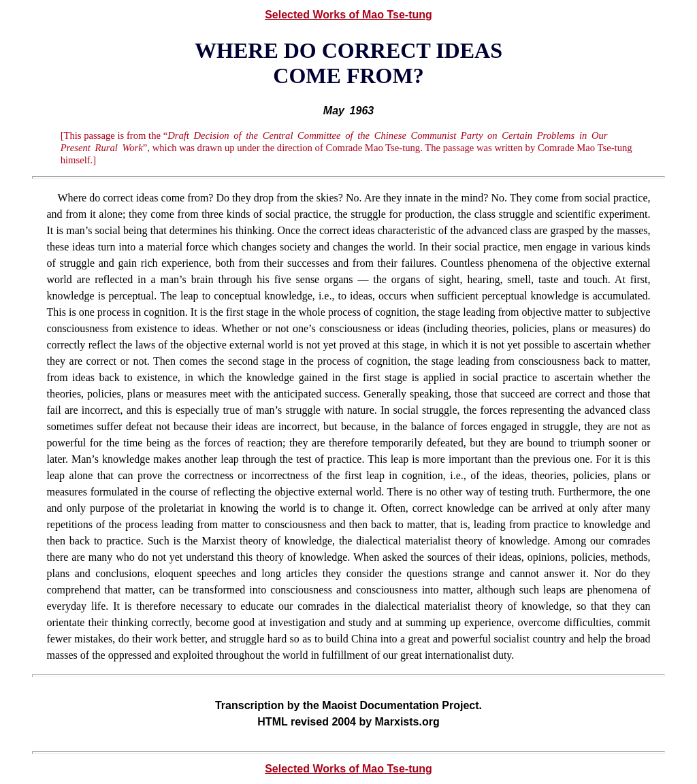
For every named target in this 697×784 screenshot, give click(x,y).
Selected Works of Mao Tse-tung (348, 15)
